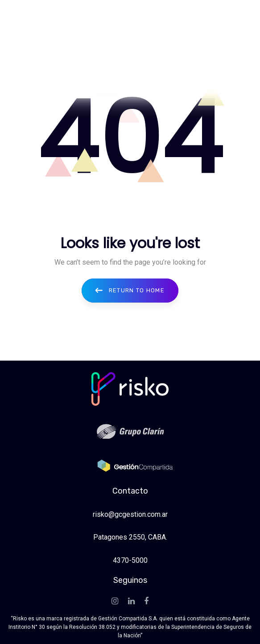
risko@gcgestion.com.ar (130, 514)
